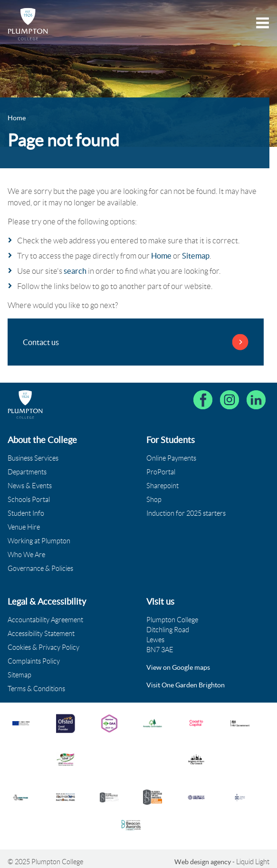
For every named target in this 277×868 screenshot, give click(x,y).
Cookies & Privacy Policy (43, 647)
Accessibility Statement (41, 634)
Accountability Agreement (45, 620)
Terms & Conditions (36, 689)
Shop (154, 500)
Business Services (33, 458)
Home (161, 256)
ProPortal (161, 472)
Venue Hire (24, 527)
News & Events (30, 486)
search (75, 271)
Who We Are (26, 555)
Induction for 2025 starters (186, 513)
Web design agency (203, 862)
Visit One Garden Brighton (186, 685)
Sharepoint (162, 486)
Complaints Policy (34, 661)
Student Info (26, 513)
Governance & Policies (40, 569)
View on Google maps (178, 667)
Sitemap (196, 256)
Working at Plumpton (39, 541)
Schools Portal (29, 500)
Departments (27, 472)
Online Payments (171, 458)
